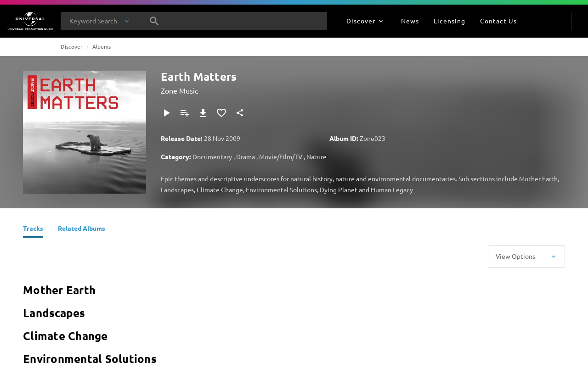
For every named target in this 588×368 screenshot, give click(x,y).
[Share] (240, 113)
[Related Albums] (82, 229)
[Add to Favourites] (221, 113)
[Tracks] (33, 229)
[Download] (203, 113)
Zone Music (179, 90)
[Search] (154, 21)
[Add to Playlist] (185, 113)
